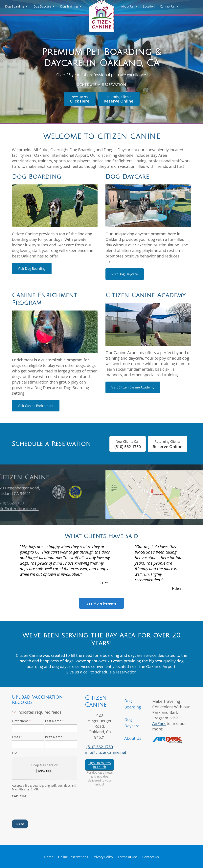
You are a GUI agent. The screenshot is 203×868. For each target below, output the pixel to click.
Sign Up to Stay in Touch (100, 765)
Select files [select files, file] (44, 771)
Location (149, 6)
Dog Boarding (15, 6)
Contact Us (167, 6)
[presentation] (42, 807)
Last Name (54, 721)
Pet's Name (55, 737)
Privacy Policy (103, 857)
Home (49, 857)
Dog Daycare (42, 6)
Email (17, 737)
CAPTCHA (19, 796)
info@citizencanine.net (106, 752)
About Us (127, 6)
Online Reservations (73, 857)
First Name (21, 721)
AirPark (159, 723)
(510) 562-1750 (100, 747)
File (14, 753)
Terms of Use (128, 857)
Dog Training (69, 6)
